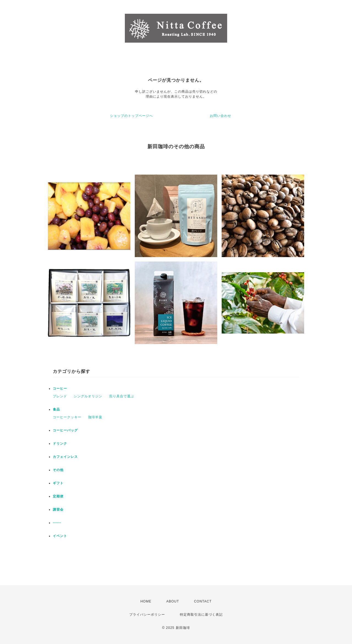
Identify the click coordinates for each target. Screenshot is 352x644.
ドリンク (60, 444)
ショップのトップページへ (131, 116)
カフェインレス (65, 457)
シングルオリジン (88, 396)
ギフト (58, 483)
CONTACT (203, 601)
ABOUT (173, 601)
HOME (146, 601)
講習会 (58, 510)
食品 (56, 409)
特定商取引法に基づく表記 (201, 615)
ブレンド (60, 396)
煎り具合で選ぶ (122, 396)
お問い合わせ (221, 116)
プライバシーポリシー (147, 615)
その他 (58, 470)
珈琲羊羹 (95, 417)
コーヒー (60, 389)
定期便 (58, 496)
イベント (60, 536)
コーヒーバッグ (65, 430)
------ (57, 523)
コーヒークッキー (67, 417)
